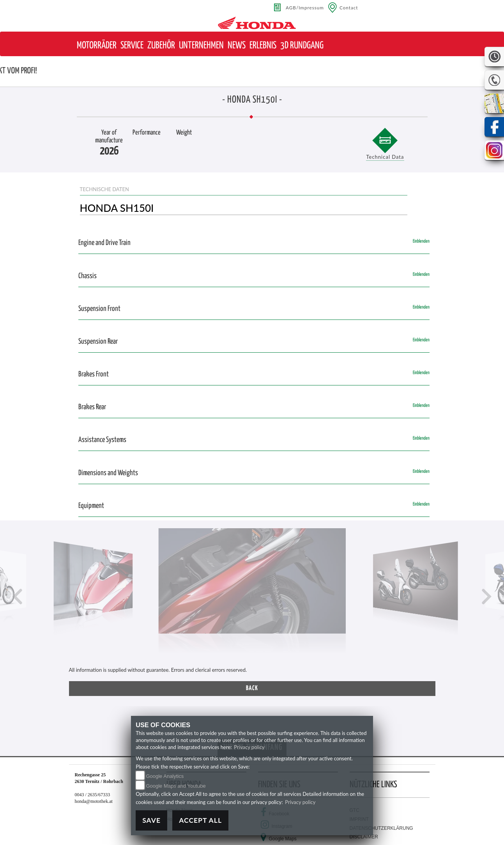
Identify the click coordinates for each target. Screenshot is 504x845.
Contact (349, 7)
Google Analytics (165, 776)
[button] (97, 46)
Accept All (200, 820)
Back (252, 688)
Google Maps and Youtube (176, 786)
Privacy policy (249, 747)
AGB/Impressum (305, 7)
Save (151, 820)
